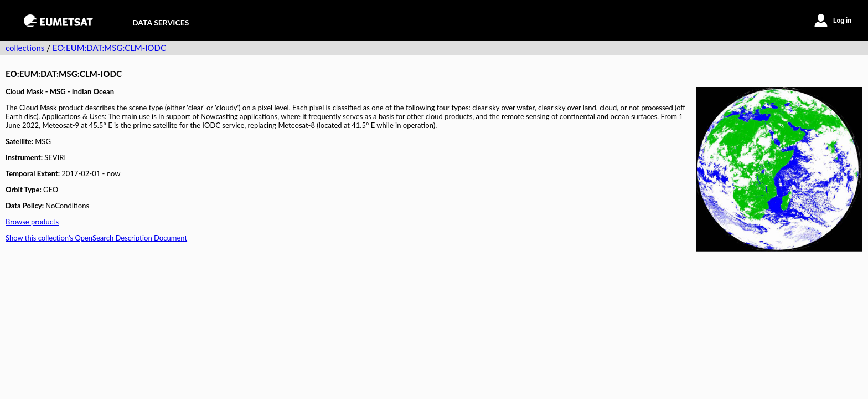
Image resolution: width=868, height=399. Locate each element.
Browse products (32, 222)
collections (25, 48)
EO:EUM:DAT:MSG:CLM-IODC (109, 48)
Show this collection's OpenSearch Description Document (96, 238)
